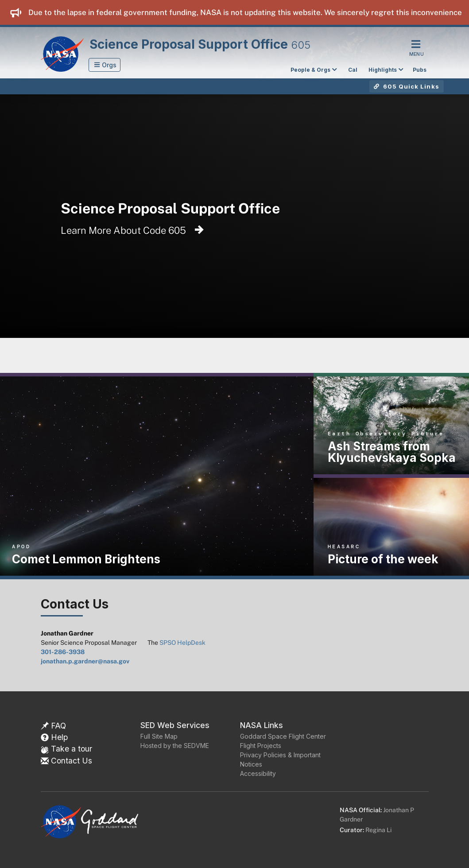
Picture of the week (383, 559)
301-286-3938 (63, 652)
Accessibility (258, 773)
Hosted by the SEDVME (175, 746)
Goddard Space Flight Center (283, 736)
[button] (105, 65)
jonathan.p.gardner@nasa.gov (85, 661)
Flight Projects (261, 746)
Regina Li (378, 830)
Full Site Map (159, 736)
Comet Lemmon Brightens (86, 559)
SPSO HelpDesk (182, 643)
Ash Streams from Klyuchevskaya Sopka (392, 452)
